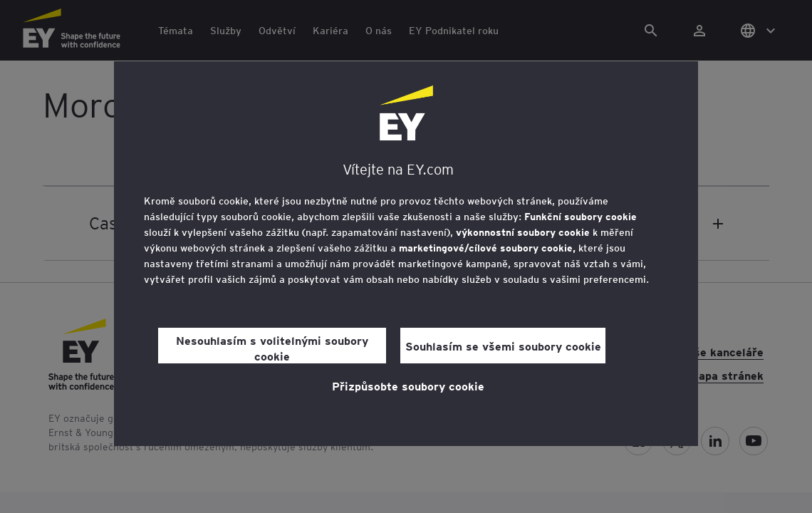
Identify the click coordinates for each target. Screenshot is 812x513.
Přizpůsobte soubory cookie (408, 385)
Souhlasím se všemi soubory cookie (503, 346)
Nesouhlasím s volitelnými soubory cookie (272, 348)
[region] (406, 254)
